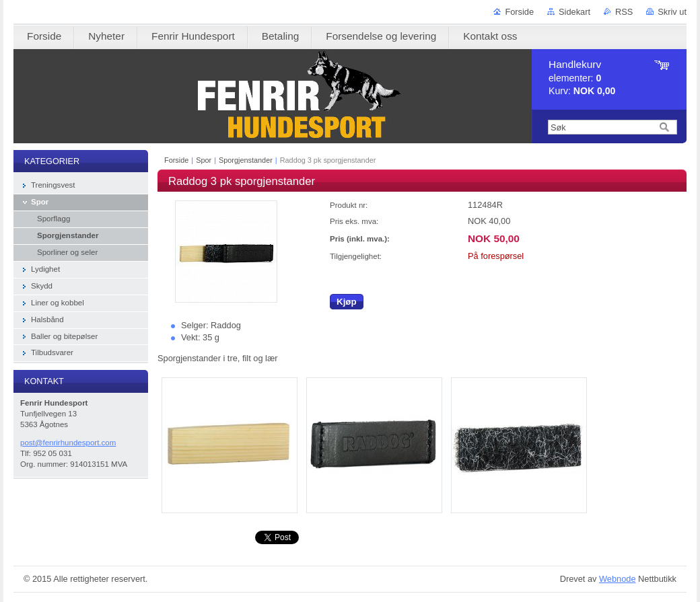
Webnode (618, 579)
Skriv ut (672, 12)
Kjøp (347, 302)
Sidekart (574, 12)
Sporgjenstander (246, 160)
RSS (624, 12)
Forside (519, 12)
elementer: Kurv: (582, 78)
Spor (204, 160)
